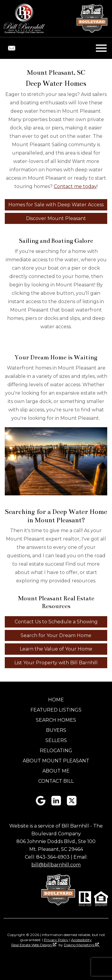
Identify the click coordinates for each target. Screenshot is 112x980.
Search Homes (56, 720)
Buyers (56, 730)
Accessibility (81, 940)
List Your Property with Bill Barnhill (56, 663)
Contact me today (75, 186)
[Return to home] (24, 19)
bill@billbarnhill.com (56, 865)
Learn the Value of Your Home (56, 649)
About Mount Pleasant (56, 761)
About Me (56, 771)
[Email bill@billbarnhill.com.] (12, 48)
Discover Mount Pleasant (56, 218)
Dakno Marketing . (82, 945)
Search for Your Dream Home (56, 635)
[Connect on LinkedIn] (56, 804)
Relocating (56, 751)
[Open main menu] (101, 48)
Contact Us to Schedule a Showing (56, 622)
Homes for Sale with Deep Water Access (56, 205)
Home (56, 700)
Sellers (56, 740)
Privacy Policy (56, 940)
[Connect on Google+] (41, 804)
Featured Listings (56, 710)
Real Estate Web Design (34, 945)
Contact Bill (56, 781)
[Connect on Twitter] (72, 804)
